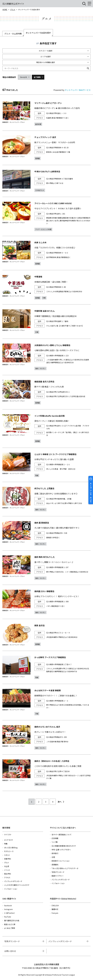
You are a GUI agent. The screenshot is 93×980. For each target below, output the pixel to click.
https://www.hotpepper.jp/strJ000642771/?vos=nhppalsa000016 (46, 392)
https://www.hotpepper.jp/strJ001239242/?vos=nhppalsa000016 (46, 322)
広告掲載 (55, 838)
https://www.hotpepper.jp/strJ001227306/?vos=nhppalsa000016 (46, 357)
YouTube (8, 917)
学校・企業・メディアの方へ (61, 850)
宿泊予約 (8, 874)
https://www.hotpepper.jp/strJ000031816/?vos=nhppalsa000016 (46, 253)
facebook (8, 906)
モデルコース (9, 851)
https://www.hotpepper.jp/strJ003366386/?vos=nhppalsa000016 (46, 737)
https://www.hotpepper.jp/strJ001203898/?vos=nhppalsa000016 (46, 568)
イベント (7, 870)
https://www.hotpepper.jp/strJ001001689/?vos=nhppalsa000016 (46, 216)
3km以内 (23, 77)
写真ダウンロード (58, 872)
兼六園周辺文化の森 (12, 920)
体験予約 (8, 859)
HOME (5, 10)
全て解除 (37, 77)
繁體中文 (55, 909)
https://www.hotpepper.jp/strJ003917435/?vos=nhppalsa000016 (46, 667)
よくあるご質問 (10, 928)
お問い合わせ (10, 951)
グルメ (13, 10)
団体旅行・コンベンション (61, 861)
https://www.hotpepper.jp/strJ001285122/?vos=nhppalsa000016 (46, 635)
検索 (88, 68)
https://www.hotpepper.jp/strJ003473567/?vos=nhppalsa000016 (46, 773)
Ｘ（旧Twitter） (10, 913)
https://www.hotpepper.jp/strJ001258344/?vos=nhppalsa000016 (46, 702)
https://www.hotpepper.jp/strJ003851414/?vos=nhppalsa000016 (46, 499)
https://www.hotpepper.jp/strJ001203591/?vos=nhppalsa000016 (46, 533)
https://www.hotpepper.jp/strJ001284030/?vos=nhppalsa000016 (46, 181)
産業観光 (55, 865)
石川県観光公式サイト (13, 4)
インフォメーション (11, 889)
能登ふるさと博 (10, 924)
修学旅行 (55, 853)
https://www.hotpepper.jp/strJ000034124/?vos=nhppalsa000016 (46, 114)
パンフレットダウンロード (13, 881)
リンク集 (55, 842)
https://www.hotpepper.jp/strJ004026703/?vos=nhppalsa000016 (46, 429)
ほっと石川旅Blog (11, 848)
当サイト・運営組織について (62, 835)
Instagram (8, 909)
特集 (6, 844)
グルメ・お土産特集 (13, 34)
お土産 (7, 866)
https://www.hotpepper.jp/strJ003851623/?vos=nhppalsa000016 (46, 465)
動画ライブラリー (58, 876)
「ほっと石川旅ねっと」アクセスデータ (65, 868)
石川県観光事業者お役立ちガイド (64, 846)
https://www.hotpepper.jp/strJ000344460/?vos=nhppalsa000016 (46, 602)
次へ (60, 802)
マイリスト (8, 835)
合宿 (53, 857)
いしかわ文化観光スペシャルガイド (17, 885)
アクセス (7, 877)
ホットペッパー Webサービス (78, 90)
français (55, 913)
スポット (7, 855)
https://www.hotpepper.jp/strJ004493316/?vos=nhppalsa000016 (46, 287)
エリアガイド (9, 840)
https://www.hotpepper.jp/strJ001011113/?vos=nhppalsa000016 (46, 148)
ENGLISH (55, 906)
